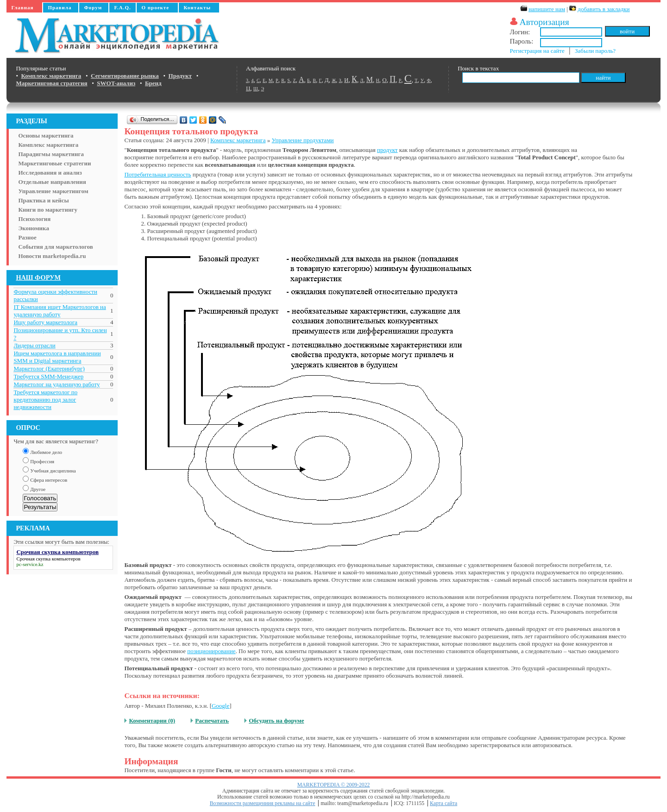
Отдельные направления (52, 182)
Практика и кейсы (43, 200)
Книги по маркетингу (48, 210)
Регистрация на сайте (537, 51)
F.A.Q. (122, 7)
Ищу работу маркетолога (45, 322)
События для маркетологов (55, 247)
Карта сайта (444, 803)
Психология (34, 219)
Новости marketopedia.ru (52, 256)
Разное (27, 237)
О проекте (155, 7)
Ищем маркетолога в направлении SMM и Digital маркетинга (57, 357)
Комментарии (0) (152, 721)
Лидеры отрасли (34, 345)
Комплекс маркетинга (48, 145)
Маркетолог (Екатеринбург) (49, 368)
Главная (22, 7)
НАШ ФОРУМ (38, 277)
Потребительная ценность (157, 174)
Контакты (197, 7)
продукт (387, 150)
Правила (60, 7)
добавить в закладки (604, 9)
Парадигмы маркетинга (51, 154)
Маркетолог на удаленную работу (57, 384)
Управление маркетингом (53, 191)
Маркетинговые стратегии (54, 163)
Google (220, 706)
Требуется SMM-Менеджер (48, 376)
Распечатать (212, 721)
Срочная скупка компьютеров (48, 559)
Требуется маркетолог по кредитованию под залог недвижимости (45, 400)
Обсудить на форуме (276, 721)
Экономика (34, 228)
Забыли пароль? (595, 51)
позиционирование (211, 651)
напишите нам (547, 9)
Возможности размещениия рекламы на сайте (263, 803)
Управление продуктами (302, 140)
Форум (93, 7)
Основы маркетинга (46, 135)
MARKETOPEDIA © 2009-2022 (334, 785)
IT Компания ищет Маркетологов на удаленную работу (60, 311)
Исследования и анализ (50, 173)
